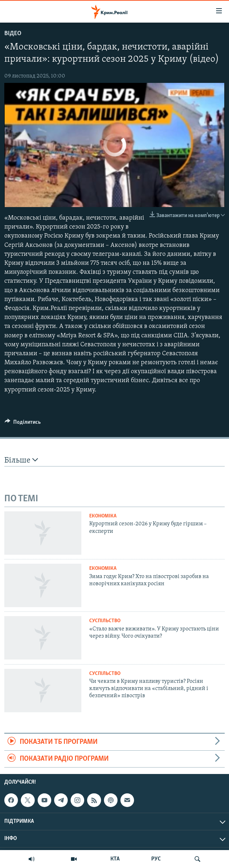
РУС (156, 859)
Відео (13, 34)
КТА (115, 859)
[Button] (23, 424)
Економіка (103, 516)
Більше (21, 460)
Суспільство (105, 621)
